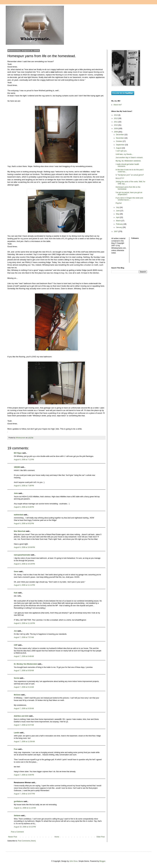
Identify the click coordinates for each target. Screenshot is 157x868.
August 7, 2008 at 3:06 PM (24, 775)
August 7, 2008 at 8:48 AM (24, 656)
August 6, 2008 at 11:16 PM (24, 623)
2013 (116, 115)
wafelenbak (18, 515)
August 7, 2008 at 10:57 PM (24, 794)
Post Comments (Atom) (27, 841)
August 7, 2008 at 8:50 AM (24, 671)
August (119, 148)
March (119, 221)
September (120, 145)
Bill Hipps (18, 453)
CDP (16, 645)
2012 (116, 118)
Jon (15, 631)
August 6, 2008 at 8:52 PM (24, 524)
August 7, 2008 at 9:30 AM (24, 708)
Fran (16, 749)
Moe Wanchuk (20, 531)
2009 (116, 128)
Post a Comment (17, 832)
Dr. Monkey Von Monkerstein (25, 664)
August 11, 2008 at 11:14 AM (25, 808)
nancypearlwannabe (22, 555)
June (118, 211)
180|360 (17, 467)
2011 (116, 122)
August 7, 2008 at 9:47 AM (24, 725)
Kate (16, 593)
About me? (118, 105)
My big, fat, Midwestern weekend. (128, 161)
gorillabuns (18, 801)
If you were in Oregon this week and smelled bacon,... (129, 199)
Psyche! (119, 203)
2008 (116, 132)
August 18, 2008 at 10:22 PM (25, 827)
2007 (116, 231)
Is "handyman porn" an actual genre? (130, 175)
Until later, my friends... (124, 154)
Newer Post (13, 837)
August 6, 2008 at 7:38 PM (24, 486)
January (119, 227)
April (118, 217)
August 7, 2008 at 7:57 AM (24, 637)
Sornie (16, 678)
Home (57, 837)
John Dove (73, 861)
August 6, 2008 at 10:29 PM (24, 564)
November (120, 138)
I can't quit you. (121, 151)
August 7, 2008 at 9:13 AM (24, 687)
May (118, 214)
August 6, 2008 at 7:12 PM (24, 460)
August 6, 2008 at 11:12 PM (24, 585)
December (120, 135)
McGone (17, 695)
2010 (116, 125)
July (118, 207)
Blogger (102, 861)
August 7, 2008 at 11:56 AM (24, 741)
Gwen (16, 572)
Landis (17, 733)
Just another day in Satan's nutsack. (129, 158)
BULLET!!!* (120, 178)
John (16, 493)
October (119, 141)
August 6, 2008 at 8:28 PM (24, 507)
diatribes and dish (21, 716)
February (120, 224)
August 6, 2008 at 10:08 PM (24, 547)
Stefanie (17, 816)
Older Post (101, 837)
